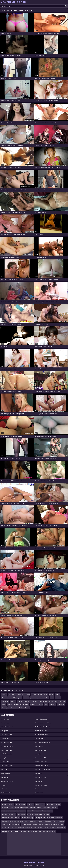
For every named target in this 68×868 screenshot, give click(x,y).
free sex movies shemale (43, 742)
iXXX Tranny (4, 769)
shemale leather (26, 824)
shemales (25, 705)
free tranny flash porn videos (23, 828)
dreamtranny (43, 701)
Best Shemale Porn (7, 781)
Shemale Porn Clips (41, 785)
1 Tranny (3, 785)
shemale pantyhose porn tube (54, 824)
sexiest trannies (21, 811)
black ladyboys (32, 811)
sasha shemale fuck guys (50, 808)
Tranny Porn (5, 731)
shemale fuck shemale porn (44, 769)
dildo (46, 705)
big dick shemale (20, 804)
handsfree (30, 804)
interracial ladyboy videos (57, 828)
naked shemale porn (41, 735)
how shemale (21, 814)
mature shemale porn (41, 719)
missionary (18, 705)
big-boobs (34, 701)
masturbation (19, 708)
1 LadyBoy (4, 758)
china (56, 701)
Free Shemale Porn (7, 746)
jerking (51, 694)
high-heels (39, 698)
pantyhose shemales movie (47, 831)
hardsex (4, 694)
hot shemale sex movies (42, 727)
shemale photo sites (45, 821)
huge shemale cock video (55, 818)
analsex (58, 698)
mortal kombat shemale (45, 811)
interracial (12, 698)
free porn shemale (58, 821)
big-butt (19, 698)
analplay (62, 701)
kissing (40, 694)
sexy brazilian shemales (9, 814)
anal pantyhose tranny (53, 804)
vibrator (26, 698)
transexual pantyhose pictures (11, 824)
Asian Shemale (5, 773)
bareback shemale (36, 808)
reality (41, 705)
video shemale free (7, 808)
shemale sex (39, 746)
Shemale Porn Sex (40, 789)
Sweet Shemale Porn (7, 727)
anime (57, 694)
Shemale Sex (5, 719)
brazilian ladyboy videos (41, 828)
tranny (51, 701)
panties (34, 694)
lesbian (11, 708)
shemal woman (33, 831)
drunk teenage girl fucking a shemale (38, 814)
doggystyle (34, 705)
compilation (20, 694)
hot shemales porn (41, 731)
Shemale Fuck (5, 723)
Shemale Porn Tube (41, 777)
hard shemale (33, 821)
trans (46, 694)
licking (4, 705)
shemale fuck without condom (11, 818)
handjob (27, 701)
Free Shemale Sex (6, 735)
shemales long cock (7, 831)
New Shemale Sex (6, 742)
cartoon (20, 701)
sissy (52, 698)
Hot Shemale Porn (6, 793)
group (32, 698)
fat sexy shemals (40, 818)
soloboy (10, 705)
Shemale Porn (5, 777)
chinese (27, 694)
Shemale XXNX (5, 762)
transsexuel (61, 705)
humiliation (5, 701)
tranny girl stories (38, 824)
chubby (46, 698)
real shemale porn (41, 738)
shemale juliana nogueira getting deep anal (14, 821)
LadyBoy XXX (5, 738)
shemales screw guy (8, 804)
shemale (4, 698)
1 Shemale (4, 789)
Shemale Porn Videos (41, 758)
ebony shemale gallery (22, 808)
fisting (27, 708)
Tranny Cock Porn (6, 750)
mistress (13, 701)
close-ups (11, 694)
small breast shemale (8, 811)
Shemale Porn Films (41, 762)
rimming (4, 708)
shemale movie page (28, 818)
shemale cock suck (21, 831)
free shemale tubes (7, 828)
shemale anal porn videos (43, 723)
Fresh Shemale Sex (7, 754)
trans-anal (53, 705)
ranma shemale (40, 804)
